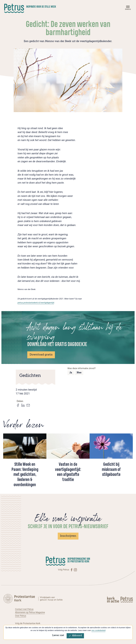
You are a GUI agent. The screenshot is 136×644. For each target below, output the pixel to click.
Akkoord (75, 636)
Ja (71, 373)
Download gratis (41, 355)
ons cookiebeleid (98, 630)
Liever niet (58, 635)
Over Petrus (21, 616)
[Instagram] (75, 570)
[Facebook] (72, 570)
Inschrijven (68, 536)
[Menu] (127, 9)
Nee (79, 373)
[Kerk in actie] (113, 600)
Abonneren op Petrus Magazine (30, 612)
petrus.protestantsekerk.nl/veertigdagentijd (36, 303)
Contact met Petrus (24, 609)
